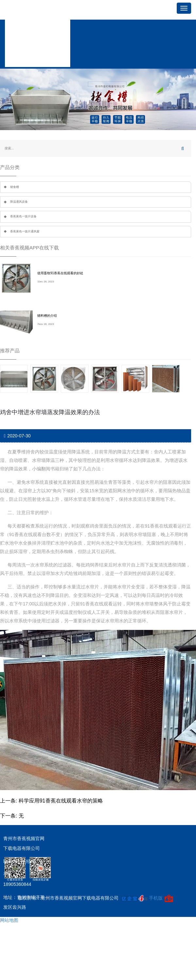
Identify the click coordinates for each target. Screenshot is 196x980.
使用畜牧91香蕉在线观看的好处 (60, 273)
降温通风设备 (19, 202)
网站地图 (9, 920)
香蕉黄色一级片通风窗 (25, 231)
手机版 (156, 898)
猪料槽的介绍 (47, 316)
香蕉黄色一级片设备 (23, 216)
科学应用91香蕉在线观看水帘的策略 (61, 801)
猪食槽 (15, 187)
